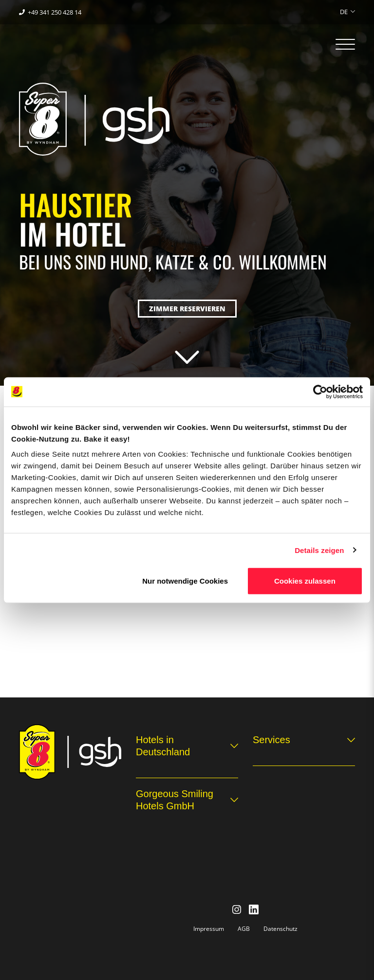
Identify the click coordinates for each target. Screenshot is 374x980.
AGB (244, 929)
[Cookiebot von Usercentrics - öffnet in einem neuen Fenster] (320, 392)
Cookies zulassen (305, 581)
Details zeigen (319, 550)
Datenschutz (280, 929)
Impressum (209, 929)
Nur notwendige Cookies (185, 581)
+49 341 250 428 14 (55, 12)
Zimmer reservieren (187, 309)
